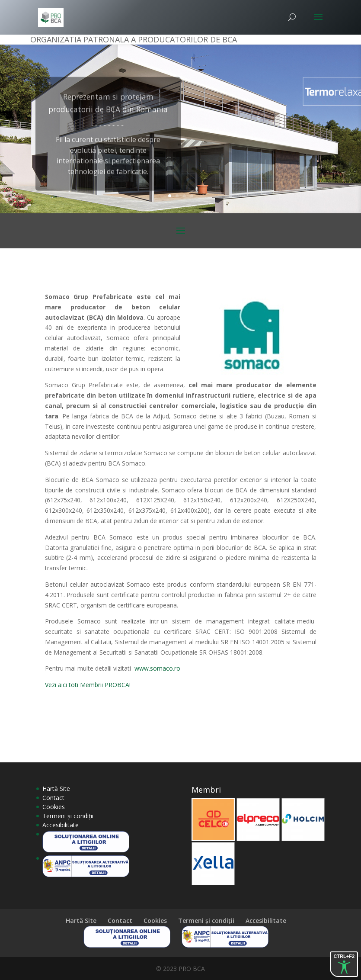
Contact (53, 798)
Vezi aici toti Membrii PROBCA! (88, 685)
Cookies (54, 807)
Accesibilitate (61, 825)
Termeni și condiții (68, 816)
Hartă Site (56, 789)
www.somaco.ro (157, 668)
